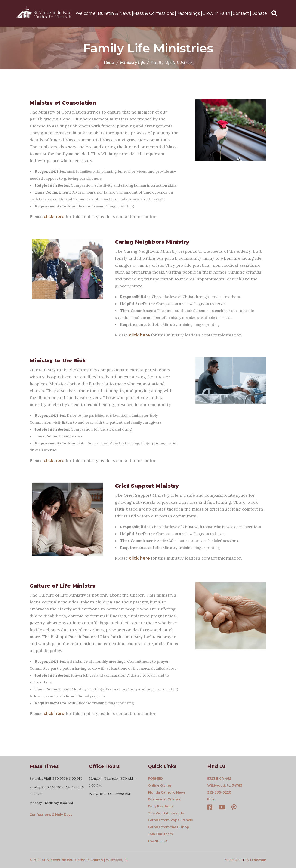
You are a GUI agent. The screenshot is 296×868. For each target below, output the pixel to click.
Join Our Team (160, 834)
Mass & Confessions (154, 13)
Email (212, 799)
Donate (259, 13)
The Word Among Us (166, 813)
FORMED (155, 779)
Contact (241, 13)
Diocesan (258, 860)
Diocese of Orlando (165, 799)
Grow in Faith (216, 13)
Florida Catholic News (167, 792)
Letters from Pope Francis (170, 820)
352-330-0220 (219, 792)
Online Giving (160, 785)
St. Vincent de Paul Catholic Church (72, 860)
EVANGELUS (158, 841)
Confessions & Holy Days (51, 815)
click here (54, 217)
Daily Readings (161, 806)
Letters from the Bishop (169, 827)
